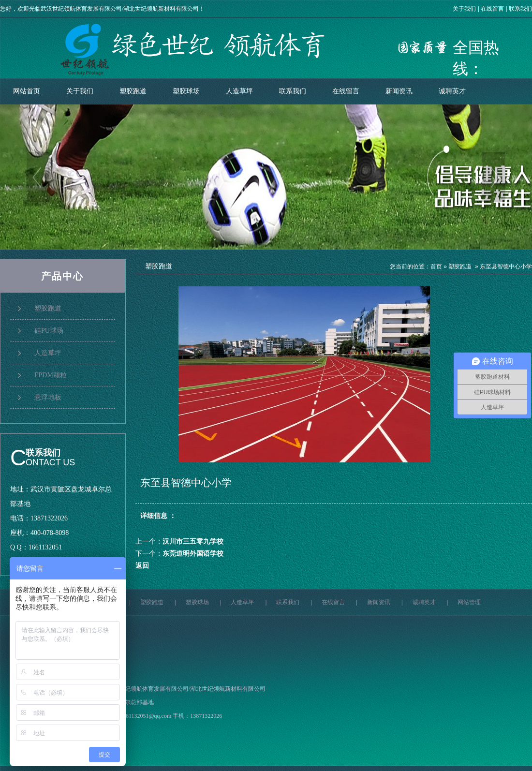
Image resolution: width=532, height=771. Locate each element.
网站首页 (27, 91)
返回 (142, 566)
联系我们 (520, 9)
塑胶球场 (186, 91)
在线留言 (492, 9)
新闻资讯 (399, 91)
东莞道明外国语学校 (193, 554)
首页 (436, 267)
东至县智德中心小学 (506, 267)
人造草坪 (239, 91)
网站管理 (469, 602)
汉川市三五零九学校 (193, 541)
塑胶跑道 (133, 91)
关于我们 (464, 9)
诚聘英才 (452, 91)
